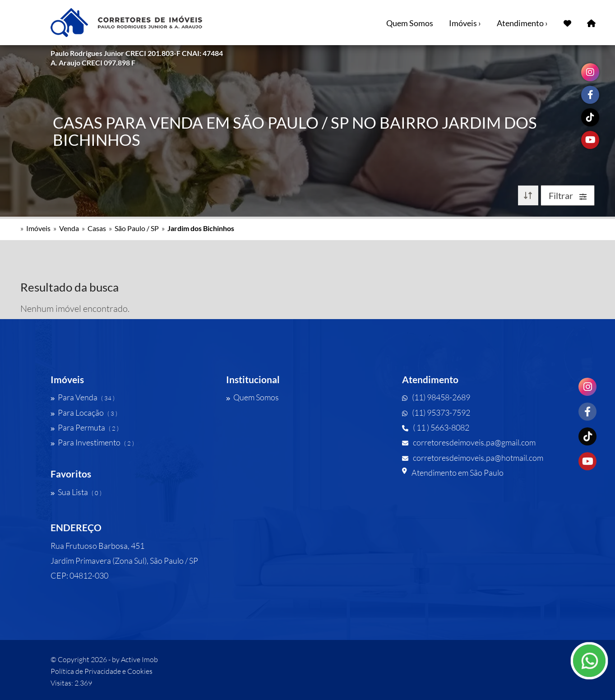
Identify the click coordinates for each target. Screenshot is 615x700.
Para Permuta (85, 427)
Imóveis (38, 228)
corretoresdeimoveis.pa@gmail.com (469, 442)
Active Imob (139, 659)
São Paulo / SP (137, 228)
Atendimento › (522, 23)
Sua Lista (76, 492)
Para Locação (84, 413)
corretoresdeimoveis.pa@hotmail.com (473, 458)
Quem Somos (410, 23)
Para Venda (83, 397)
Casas (97, 228)
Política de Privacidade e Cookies (102, 671)
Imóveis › (465, 23)
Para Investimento (92, 442)
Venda (69, 228)
